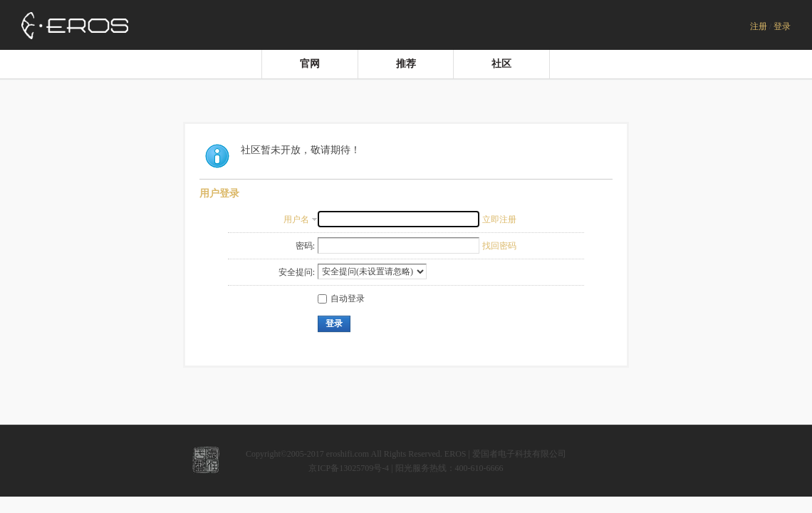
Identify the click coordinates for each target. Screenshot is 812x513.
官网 (310, 64)
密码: (305, 246)
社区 (501, 64)
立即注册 (499, 219)
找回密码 (499, 246)
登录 (782, 26)
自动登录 (341, 299)
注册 (759, 26)
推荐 (406, 64)
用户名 (296, 219)
